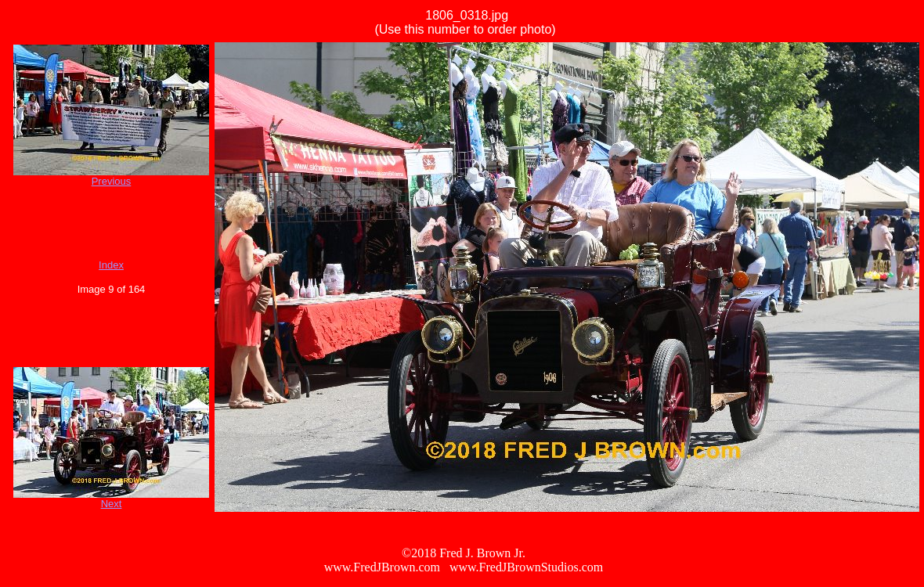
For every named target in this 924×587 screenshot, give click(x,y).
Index (111, 265)
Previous (112, 181)
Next (112, 504)
